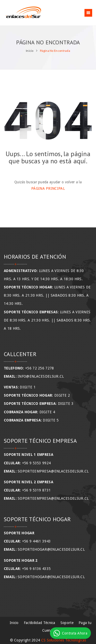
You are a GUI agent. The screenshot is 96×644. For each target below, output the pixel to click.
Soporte (67, 623)
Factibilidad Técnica (40, 623)
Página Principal (48, 188)
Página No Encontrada (55, 51)
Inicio (30, 51)
